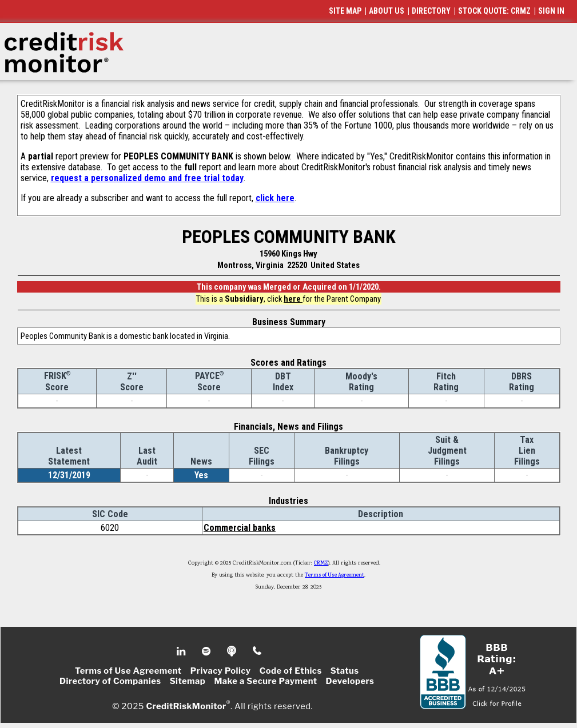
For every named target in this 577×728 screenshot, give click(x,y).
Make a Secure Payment (265, 681)
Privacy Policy (221, 671)
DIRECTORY (431, 11)
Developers (350, 681)
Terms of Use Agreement (335, 575)
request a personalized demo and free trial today (147, 178)
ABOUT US (387, 11)
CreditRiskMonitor (186, 706)
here (293, 299)
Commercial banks (240, 528)
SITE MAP (345, 11)
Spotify (207, 651)
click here (275, 198)
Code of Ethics (291, 671)
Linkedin (182, 651)
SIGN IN (551, 11)
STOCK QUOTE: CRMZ (494, 11)
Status (345, 671)
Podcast (232, 651)
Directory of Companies (110, 681)
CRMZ (321, 563)
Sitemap (188, 681)
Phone (258, 651)
